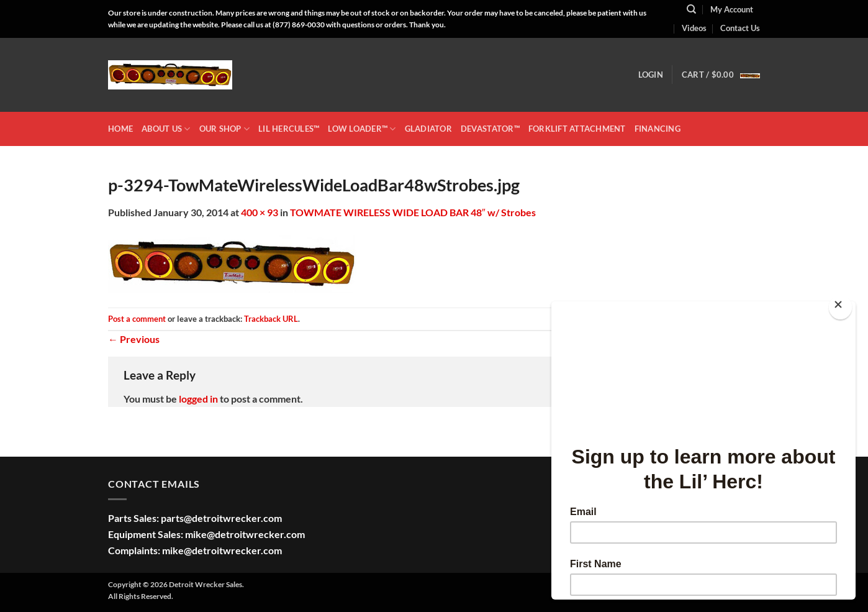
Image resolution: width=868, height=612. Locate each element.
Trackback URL (271, 319)
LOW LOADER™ (362, 129)
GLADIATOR (428, 129)
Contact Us (740, 28)
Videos (694, 28)
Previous (134, 339)
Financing (658, 129)
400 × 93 (260, 212)
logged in (198, 399)
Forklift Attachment (577, 129)
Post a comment (137, 319)
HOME (120, 129)
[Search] (691, 9)
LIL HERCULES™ (289, 129)
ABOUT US (166, 129)
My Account (732, 9)
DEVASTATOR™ (490, 129)
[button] (651, 75)
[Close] (840, 307)
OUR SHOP (225, 129)
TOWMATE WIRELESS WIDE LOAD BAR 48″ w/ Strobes (413, 212)
